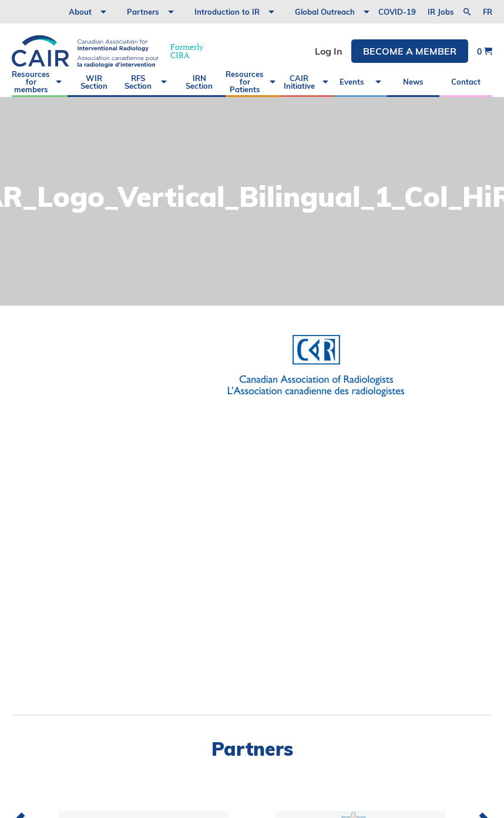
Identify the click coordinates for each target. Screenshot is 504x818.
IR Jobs (441, 12)
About (80, 12)
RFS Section (138, 82)
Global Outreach (325, 12)
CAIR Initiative (299, 82)
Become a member (410, 51)
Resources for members (31, 82)
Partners (143, 12)
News (413, 82)
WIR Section (94, 82)
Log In (329, 51)
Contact (466, 82)
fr (488, 12)
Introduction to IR (227, 12)
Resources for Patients (245, 82)
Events (352, 82)
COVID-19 (397, 12)
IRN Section (199, 82)
